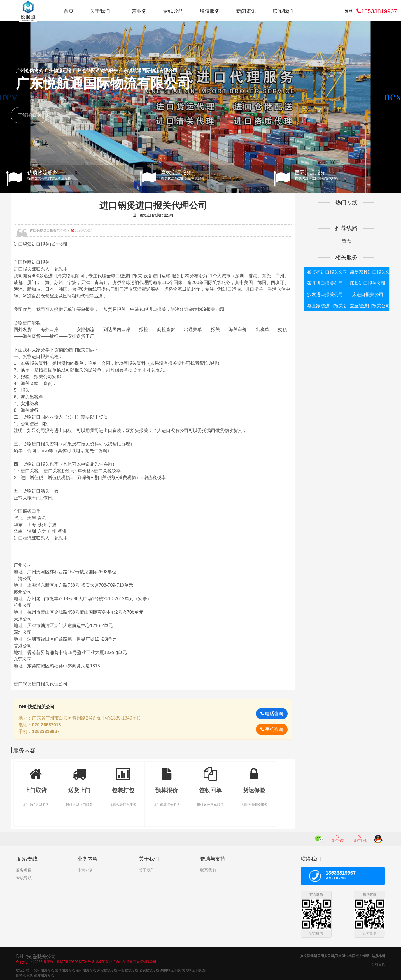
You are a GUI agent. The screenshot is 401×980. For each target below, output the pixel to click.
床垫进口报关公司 (364, 283)
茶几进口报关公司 (322, 283)
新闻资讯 (246, 11)
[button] (394, 96)
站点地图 (378, 955)
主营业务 (137, 11)
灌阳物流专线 (86, 969)
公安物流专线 (149, 969)
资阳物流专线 (44, 969)
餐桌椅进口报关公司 (323, 272)
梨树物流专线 (171, 969)
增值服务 (210, 11)
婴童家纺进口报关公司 (323, 305)
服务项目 (24, 870)
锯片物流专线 (44, 974)
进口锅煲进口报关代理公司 (154, 205)
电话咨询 (269, 713)
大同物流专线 (192, 969)
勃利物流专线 (65, 969)
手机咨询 (269, 729)
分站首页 (378, 963)
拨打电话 (338, 838)
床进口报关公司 (363, 294)
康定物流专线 (107, 969)
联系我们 (283, 11)
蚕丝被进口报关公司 (365, 305)
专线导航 (173, 11)
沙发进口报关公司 (322, 294)
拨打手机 (360, 838)
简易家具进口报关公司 (365, 272)
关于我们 (100, 11)
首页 (69, 11)
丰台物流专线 (128, 969)
